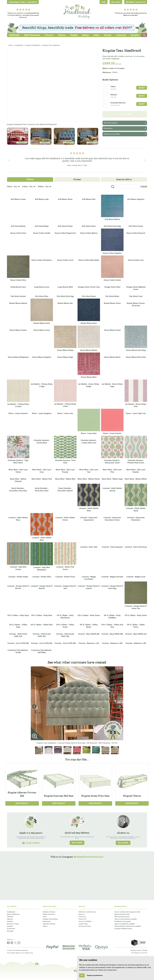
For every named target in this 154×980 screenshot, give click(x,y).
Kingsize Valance (132, 796)
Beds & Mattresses (13, 914)
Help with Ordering (49, 924)
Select (142, 88)
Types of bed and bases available (126, 919)
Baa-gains (10, 931)
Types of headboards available (125, 924)
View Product (22, 803)
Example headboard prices (123, 929)
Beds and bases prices (122, 917)
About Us (82, 914)
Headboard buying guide (123, 921)
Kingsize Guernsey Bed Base (59, 796)
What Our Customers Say (87, 912)
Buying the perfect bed (122, 914)
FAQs (45, 917)
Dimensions (47, 921)
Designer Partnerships (50, 919)
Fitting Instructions (49, 914)
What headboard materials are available (128, 926)
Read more (77, 843)
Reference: (107, 72)
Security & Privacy (85, 926)
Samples (10, 926)
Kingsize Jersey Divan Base (95, 796)
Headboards (11, 912)
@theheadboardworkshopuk (88, 857)
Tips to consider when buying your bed (127, 912)
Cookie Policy (83, 924)
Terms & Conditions (85, 921)
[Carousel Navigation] (77, 160)
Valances (10, 919)
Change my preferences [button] (95, 975)
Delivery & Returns (49, 912)
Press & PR (82, 919)
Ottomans (10, 917)
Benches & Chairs (13, 924)
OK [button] (82, 975)
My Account (116, 2)
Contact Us (82, 917)
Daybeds (10, 921)
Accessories (11, 929)
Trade (104, 2)
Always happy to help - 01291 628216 (23, 2)
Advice (45, 926)
